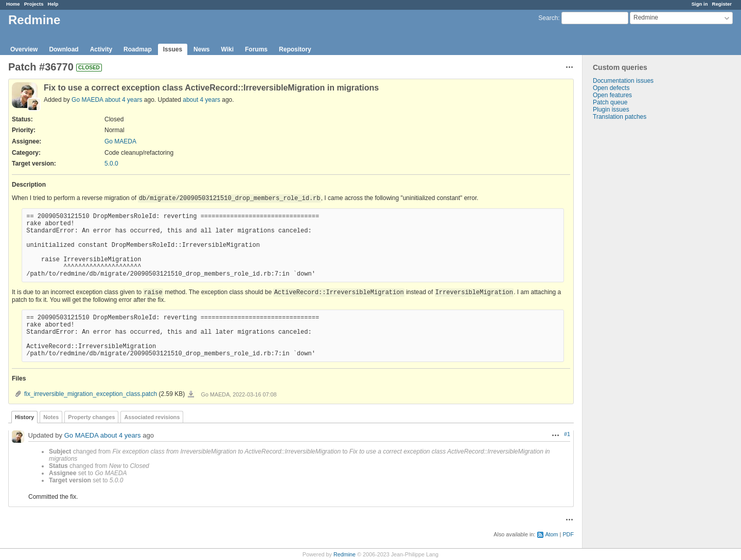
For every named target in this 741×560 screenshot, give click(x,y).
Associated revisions (152, 417)
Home (13, 4)
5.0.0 (111, 164)
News (201, 49)
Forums (256, 49)
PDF (568, 534)
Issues (173, 49)
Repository (295, 49)
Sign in (700, 4)
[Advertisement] (634, 282)
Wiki (227, 49)
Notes (51, 417)
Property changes (91, 417)
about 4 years (124, 100)
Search (548, 18)
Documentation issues (623, 81)
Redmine (345, 554)
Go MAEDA (87, 100)
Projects (34, 4)
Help (53, 4)
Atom (551, 534)
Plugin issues (611, 110)
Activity (101, 49)
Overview (24, 49)
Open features (612, 95)
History (24, 417)
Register (722, 4)
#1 (567, 434)
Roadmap (138, 49)
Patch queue (610, 102)
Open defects (611, 88)
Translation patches (620, 117)
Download (64, 49)
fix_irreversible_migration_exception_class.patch (91, 394)
